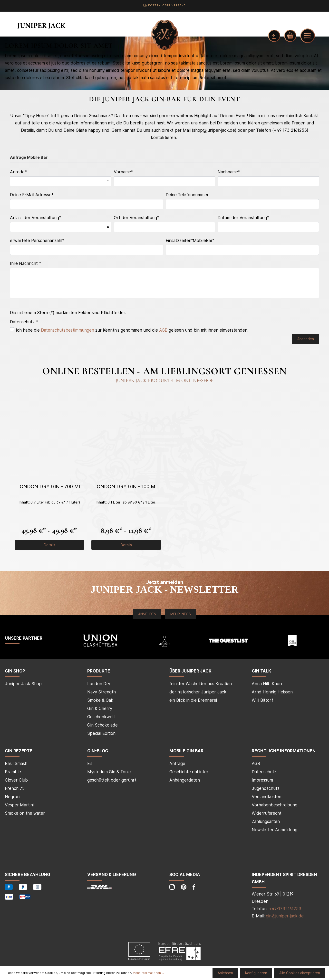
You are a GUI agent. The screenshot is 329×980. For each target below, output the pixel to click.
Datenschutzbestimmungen (68, 330)
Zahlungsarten (266, 821)
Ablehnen (225, 973)
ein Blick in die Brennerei (193, 700)
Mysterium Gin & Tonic (109, 772)
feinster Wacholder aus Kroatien (201, 684)
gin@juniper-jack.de (285, 916)
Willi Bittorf (262, 700)
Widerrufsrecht (267, 813)
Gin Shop (15, 671)
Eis (90, 764)
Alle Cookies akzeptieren (300, 973)
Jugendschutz (266, 788)
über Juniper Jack (190, 671)
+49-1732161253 (285, 909)
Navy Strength (102, 692)
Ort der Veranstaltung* (136, 218)
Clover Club (16, 780)
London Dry (99, 684)
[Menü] (308, 36)
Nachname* (229, 172)
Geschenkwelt (101, 717)
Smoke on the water (25, 813)
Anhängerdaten (185, 780)
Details (49, 545)
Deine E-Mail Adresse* (32, 195)
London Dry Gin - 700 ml (49, 486)
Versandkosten (266, 797)
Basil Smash (16, 764)
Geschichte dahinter (189, 772)
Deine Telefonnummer (187, 195)
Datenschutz (264, 772)
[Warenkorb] (290, 36)
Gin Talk (261, 671)
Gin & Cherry (100, 709)
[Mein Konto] (274, 36)
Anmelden (147, 614)
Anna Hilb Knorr (267, 684)
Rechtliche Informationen (284, 751)
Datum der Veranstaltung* (243, 218)
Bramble (13, 772)
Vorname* (124, 172)
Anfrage (177, 764)
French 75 (15, 788)
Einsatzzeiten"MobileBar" (190, 241)
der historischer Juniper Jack (198, 692)
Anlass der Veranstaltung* (36, 218)
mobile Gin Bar (186, 751)
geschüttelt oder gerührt (112, 780)
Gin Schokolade (102, 725)
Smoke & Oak (100, 700)
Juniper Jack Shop (23, 684)
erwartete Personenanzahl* (37, 241)
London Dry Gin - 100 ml (126, 486)
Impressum (262, 780)
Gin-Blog (98, 751)
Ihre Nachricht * (26, 263)
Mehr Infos (181, 614)
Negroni (13, 797)
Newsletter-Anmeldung (275, 830)
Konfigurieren (256, 973)
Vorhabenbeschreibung (275, 805)
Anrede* (18, 172)
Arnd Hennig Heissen (272, 692)
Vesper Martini (19, 805)
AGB (163, 330)
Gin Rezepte (19, 751)
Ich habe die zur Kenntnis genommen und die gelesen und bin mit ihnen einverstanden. (132, 330)
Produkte (99, 671)
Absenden (306, 339)
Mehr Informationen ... (148, 973)
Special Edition (101, 733)
